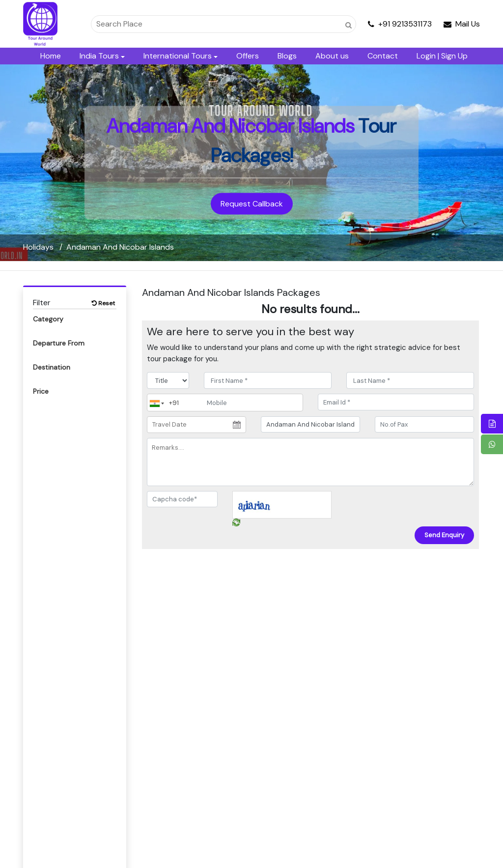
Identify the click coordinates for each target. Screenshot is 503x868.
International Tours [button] (178, 56)
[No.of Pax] (424, 425)
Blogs (287, 56)
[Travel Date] (196, 425)
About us (332, 56)
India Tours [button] (99, 56)
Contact (383, 56)
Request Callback (252, 204)
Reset (103, 303)
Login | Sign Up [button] (442, 56)
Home (51, 56)
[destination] (310, 425)
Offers (248, 56)
